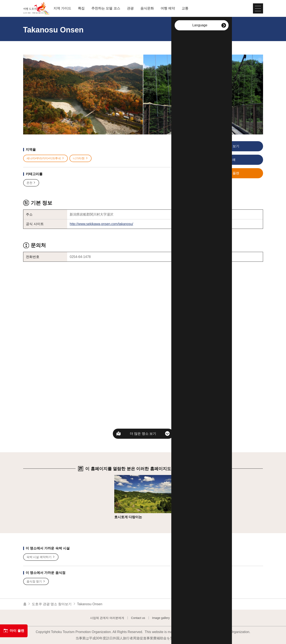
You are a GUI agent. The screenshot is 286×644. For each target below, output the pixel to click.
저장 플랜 (220, 173)
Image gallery (161, 618)
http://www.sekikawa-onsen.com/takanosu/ (101, 224)
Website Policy (186, 618)
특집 (81, 8)
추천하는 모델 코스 (106, 8)
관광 (130, 8)
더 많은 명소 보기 (143, 434)
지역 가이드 (62, 8)
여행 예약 (168, 8)
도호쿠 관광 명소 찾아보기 (52, 604)
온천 (31, 183)
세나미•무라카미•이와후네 (46, 158)
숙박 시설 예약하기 (41, 557)
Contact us (138, 618)
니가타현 (80, 158)
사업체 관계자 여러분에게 (107, 618)
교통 (185, 8)
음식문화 (147, 8)
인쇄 (218, 160)
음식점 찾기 (36, 582)
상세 (118, 477)
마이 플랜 (14, 631)
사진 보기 (220, 146)
